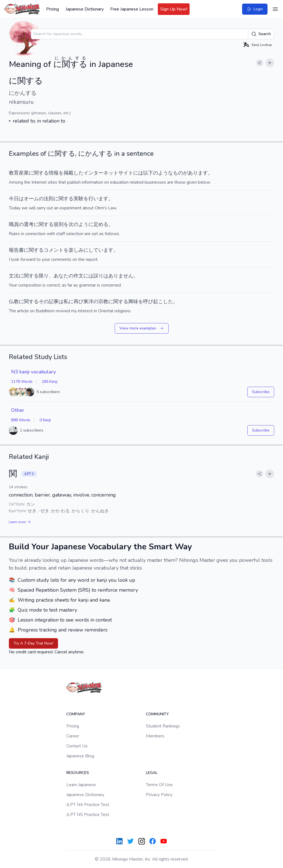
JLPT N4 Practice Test (88, 805)
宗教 (103, 302)
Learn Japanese (81, 785)
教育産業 (19, 173)
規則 (59, 224)
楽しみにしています (91, 250)
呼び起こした (158, 302)
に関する (29, 302)
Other (18, 410)
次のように (81, 224)
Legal (152, 773)
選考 (29, 224)
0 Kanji (45, 420)
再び (78, 302)
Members (155, 736)
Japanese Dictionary (85, 9)
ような (166, 173)
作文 (78, 276)
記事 (54, 302)
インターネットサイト (108, 173)
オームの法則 (39, 199)
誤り (98, 276)
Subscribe (261, 392)
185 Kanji (50, 382)
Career (73, 736)
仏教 (14, 302)
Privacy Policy (159, 795)
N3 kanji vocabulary (33, 372)
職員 (14, 224)
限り (44, 276)
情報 (54, 173)
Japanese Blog (80, 756)
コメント (54, 250)
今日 (14, 199)
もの (178, 173)
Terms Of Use (159, 785)
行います (98, 199)
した (78, 173)
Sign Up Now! (174, 9)
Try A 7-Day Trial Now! (33, 643)
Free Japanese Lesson (132, 9)
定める (101, 224)
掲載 (69, 173)
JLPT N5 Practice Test (88, 815)
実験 (78, 199)
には (138, 173)
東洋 (88, 302)
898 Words (21, 420)
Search (261, 34)
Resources (78, 773)
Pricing (53, 9)
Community (157, 714)
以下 (148, 173)
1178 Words (22, 382)
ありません (121, 276)
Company (76, 714)
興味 (133, 302)
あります (198, 173)
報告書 (16, 250)
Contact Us (77, 746)
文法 (14, 276)
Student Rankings (163, 726)
